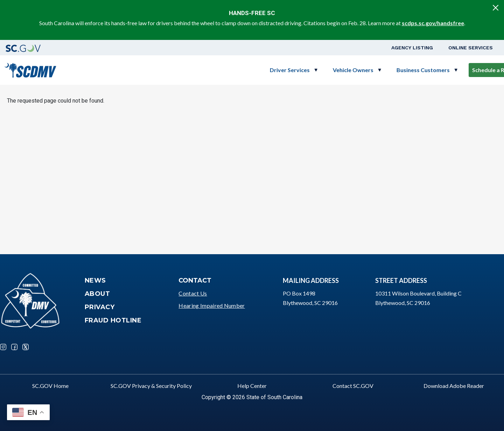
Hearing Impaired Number (212, 305)
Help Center (252, 386)
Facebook (14, 347)
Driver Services (222, 70)
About (97, 294)
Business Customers (355, 70)
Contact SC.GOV (353, 386)
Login (480, 70)
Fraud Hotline (113, 320)
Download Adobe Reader (454, 386)
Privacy (100, 307)
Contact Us (193, 293)
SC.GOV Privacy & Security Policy (151, 386)
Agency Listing (412, 48)
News (95, 280)
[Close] (496, 8)
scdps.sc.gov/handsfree (433, 23)
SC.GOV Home (50, 386)
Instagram (3, 347)
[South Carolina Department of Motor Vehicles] (30, 69)
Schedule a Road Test (431, 70)
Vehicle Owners (285, 70)
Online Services (471, 48)
